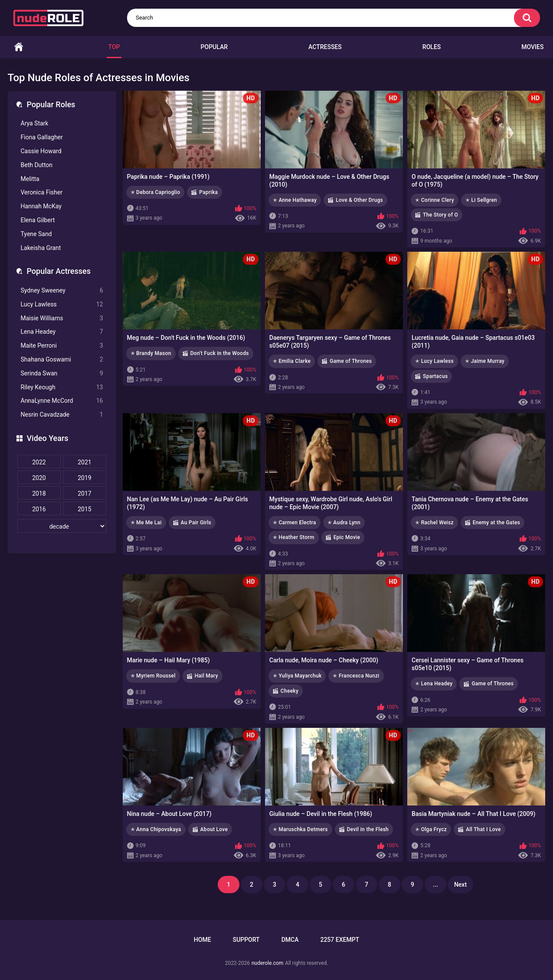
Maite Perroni (62, 346)
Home (19, 47)
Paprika (208, 192)
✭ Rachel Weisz (434, 523)
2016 (39, 509)
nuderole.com (267, 963)
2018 (39, 493)
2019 (84, 478)
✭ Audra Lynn (344, 523)
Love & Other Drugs (359, 200)
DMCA (290, 940)
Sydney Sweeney (62, 291)
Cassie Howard (41, 151)
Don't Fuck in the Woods (220, 353)
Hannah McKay (41, 206)
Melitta (30, 179)
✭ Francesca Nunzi (356, 676)
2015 (84, 509)
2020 (39, 478)
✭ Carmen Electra (294, 523)
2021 (84, 462)
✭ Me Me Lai (146, 523)
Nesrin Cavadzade (62, 415)
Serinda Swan (62, 373)
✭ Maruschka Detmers (300, 829)
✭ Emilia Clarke (292, 361)
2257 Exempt (340, 940)
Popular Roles (51, 104)
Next (460, 885)
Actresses (325, 47)
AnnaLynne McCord (62, 401)
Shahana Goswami (62, 360)
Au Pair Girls (196, 523)
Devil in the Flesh (368, 829)
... (435, 885)
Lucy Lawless (62, 304)
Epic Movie (347, 537)
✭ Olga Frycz (431, 829)
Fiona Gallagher (42, 137)
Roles (432, 47)
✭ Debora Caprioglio (155, 192)
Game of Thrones (351, 361)
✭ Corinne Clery (435, 200)
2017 (84, 493)
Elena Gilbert (38, 220)
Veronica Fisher (42, 192)
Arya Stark (35, 123)
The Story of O (440, 215)
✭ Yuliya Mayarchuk (297, 676)
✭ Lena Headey (434, 684)
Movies (532, 47)
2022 (39, 462)
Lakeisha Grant (41, 248)
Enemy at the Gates (496, 523)
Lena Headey (62, 332)
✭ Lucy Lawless (434, 361)
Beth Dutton (37, 165)
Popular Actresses (59, 271)
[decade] (62, 526)
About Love (214, 829)
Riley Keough (62, 387)
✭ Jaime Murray (485, 361)
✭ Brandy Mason (151, 353)
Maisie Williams (62, 318)
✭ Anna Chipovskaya (156, 829)
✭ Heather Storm (294, 537)
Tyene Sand (36, 234)
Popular (214, 47)
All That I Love (483, 829)
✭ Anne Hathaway (295, 200)
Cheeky (290, 691)
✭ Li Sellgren (481, 200)
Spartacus (435, 376)
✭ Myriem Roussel (153, 676)
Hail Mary (206, 676)
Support (246, 940)
